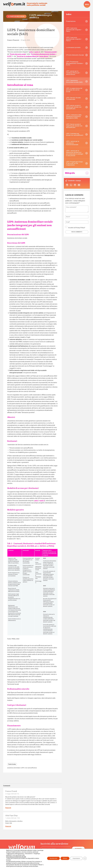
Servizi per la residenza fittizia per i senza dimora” (33, 56)
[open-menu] (87, 4)
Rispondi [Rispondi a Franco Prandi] (8, 808)
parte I (31, 52)
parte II (37, 52)
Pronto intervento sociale (18, 54)
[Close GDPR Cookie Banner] (85, 858)
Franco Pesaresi (13, 40)
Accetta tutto (53, 858)
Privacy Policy (80, 228)
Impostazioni (76, 858)
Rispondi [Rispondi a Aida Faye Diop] (8, 826)
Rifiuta (65, 858)
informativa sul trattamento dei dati (16, 857)
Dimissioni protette (51, 52)
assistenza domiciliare (14, 768)
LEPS (23, 768)
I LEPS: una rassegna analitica (41, 16)
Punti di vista (12, 764)
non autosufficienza (31, 768)
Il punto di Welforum (16, 16)
